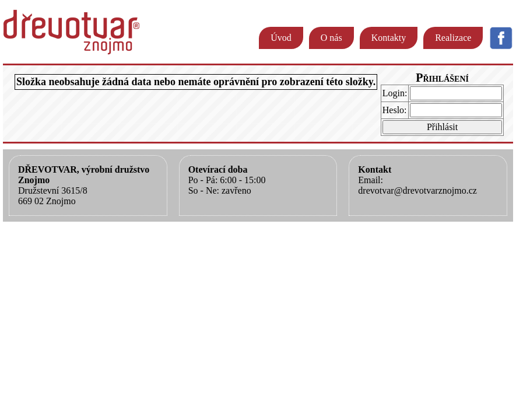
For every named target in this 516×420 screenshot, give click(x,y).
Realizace (453, 38)
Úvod (281, 38)
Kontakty (389, 38)
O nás (331, 38)
